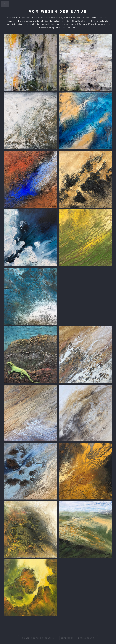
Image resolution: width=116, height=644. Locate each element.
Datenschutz (86, 638)
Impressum (68, 638)
